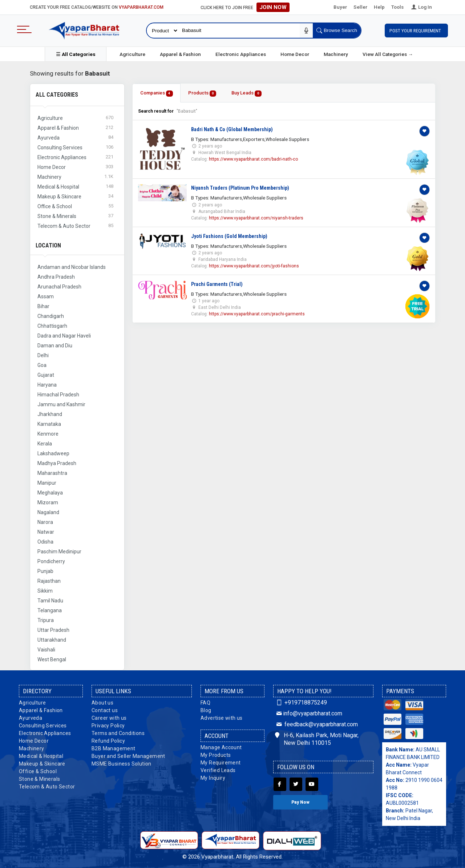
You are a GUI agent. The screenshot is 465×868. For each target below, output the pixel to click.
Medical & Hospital (41, 756)
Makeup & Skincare (42, 764)
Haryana (47, 385)
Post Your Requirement (416, 31)
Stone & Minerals (39, 779)
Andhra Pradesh (56, 277)
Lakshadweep (53, 453)
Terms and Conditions (118, 733)
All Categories (57, 95)
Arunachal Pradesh (59, 287)
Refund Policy (108, 741)
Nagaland (48, 512)
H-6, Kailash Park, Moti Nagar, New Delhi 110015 (317, 739)
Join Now (273, 7)
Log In (421, 7)
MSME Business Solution (122, 764)
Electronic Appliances (241, 54)
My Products (216, 755)
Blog (206, 710)
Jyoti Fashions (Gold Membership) (229, 236)
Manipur (47, 483)
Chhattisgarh (52, 326)
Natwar (46, 532)
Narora (45, 522)
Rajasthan (49, 581)
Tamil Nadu (50, 601)
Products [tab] (202, 93)
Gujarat (46, 375)
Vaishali (46, 650)
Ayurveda (31, 718)
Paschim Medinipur (59, 552)
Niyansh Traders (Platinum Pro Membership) (240, 188)
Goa (42, 365)
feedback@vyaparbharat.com (316, 724)
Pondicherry (51, 561)
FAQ (205, 703)
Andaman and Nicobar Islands (72, 267)
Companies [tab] (157, 93)
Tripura (46, 620)
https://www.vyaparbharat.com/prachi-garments (257, 314)
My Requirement (221, 763)
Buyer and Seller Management (128, 756)
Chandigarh (51, 316)
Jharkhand (50, 414)
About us (102, 703)
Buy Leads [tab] (246, 93)
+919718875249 (301, 703)
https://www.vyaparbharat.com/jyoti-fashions (254, 266)
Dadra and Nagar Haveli (64, 336)
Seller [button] (360, 7)
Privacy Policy (108, 726)
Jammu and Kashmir (61, 404)
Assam (46, 296)
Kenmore (48, 434)
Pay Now (300, 802)
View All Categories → (388, 54)
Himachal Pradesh (58, 395)
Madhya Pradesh (57, 463)
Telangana (50, 610)
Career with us (109, 718)
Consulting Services (43, 726)
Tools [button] (397, 7)
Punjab (45, 571)
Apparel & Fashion (180, 54)
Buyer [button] (340, 7)
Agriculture (132, 54)
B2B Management (114, 748)
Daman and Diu (55, 346)
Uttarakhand (52, 640)
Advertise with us (222, 718)
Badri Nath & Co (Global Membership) (232, 129)
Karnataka (49, 424)
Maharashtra (52, 473)
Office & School (38, 771)
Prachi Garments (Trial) (217, 284)
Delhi (43, 355)
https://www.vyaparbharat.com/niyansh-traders (256, 218)
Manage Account (221, 747)
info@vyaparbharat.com (309, 713)
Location (48, 245)
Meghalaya (50, 493)
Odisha (45, 542)
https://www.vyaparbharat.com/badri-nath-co (253, 159)
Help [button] (379, 7)
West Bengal (52, 659)
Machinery (336, 54)
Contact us (105, 710)
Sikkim (45, 591)
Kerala (45, 444)
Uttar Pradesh (53, 630)
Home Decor (295, 54)
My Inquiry (213, 778)
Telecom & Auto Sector (47, 787)
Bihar (43, 306)
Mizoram (48, 502)
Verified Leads (218, 770)
